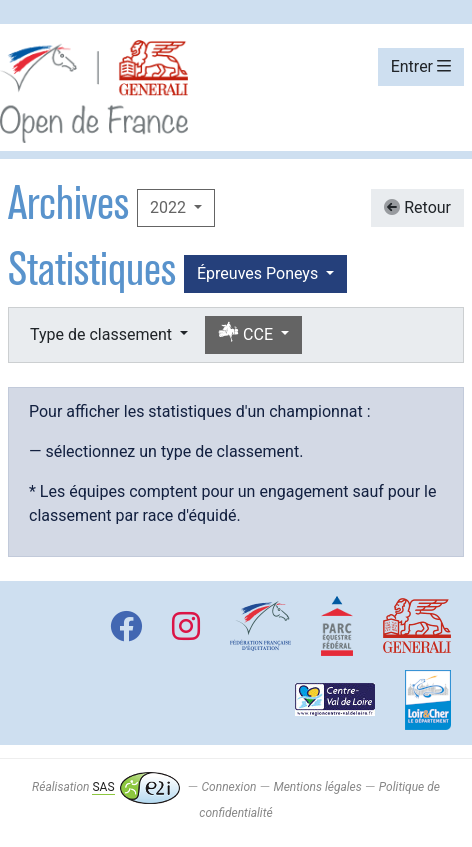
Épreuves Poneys (259, 273)
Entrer (421, 66)
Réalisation (105, 787)
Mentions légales (317, 787)
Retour (417, 207)
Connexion (229, 787)
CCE (247, 333)
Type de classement (103, 334)
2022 (170, 207)
